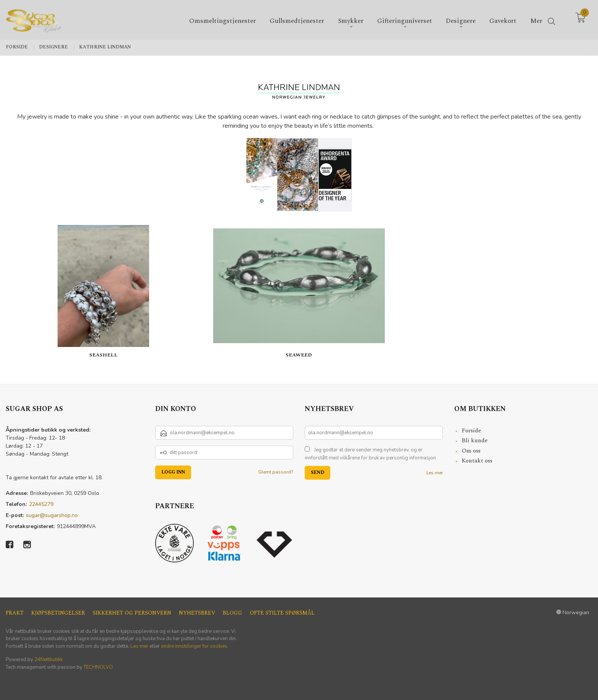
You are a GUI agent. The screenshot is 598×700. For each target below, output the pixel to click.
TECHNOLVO (98, 667)
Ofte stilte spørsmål (282, 613)
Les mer (435, 473)
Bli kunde (475, 441)
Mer (536, 20)
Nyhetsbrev (197, 613)
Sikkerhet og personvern (132, 613)
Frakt (15, 613)
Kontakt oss (477, 461)
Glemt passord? (276, 472)
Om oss (471, 451)
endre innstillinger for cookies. (195, 646)
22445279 (41, 504)
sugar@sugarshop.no (52, 515)
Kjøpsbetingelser (58, 613)
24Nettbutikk (48, 660)
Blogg (232, 613)
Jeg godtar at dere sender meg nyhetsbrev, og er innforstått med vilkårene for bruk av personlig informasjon (370, 454)
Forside (472, 431)
